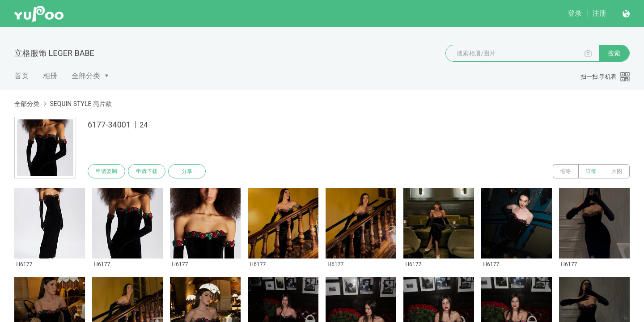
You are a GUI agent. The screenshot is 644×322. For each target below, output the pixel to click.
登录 (575, 13)
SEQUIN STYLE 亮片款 (80, 104)
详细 (591, 171)
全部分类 (86, 76)
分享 (187, 171)
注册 (599, 13)
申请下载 (147, 171)
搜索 (614, 53)
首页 (21, 76)
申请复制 (106, 171)
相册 (50, 76)
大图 (617, 171)
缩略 (566, 171)
